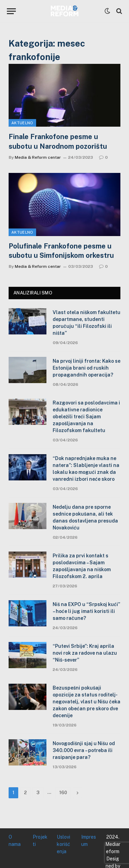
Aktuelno (22, 123)
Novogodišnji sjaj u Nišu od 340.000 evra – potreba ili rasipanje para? (84, 750)
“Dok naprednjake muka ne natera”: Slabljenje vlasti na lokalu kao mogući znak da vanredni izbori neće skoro (86, 469)
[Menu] (11, 11)
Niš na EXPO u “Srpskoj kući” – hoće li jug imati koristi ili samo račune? (86, 611)
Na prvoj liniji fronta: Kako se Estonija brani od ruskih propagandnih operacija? (87, 368)
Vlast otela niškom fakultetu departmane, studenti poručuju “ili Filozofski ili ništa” (87, 323)
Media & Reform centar (38, 157)
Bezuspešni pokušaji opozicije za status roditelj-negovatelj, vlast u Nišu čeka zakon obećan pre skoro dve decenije (87, 702)
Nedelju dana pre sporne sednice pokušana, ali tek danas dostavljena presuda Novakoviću (85, 517)
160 (63, 793)
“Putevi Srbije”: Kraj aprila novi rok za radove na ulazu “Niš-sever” (85, 653)
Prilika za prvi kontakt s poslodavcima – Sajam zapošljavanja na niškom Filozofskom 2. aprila (82, 566)
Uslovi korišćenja (63, 844)
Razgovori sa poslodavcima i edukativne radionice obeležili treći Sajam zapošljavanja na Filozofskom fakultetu (86, 417)
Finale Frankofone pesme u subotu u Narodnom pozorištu (58, 141)
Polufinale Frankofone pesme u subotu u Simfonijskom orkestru (61, 251)
